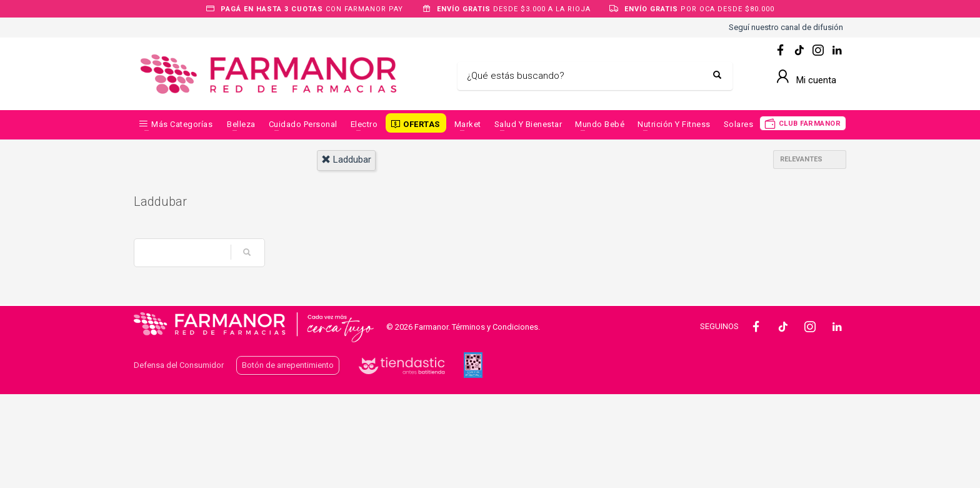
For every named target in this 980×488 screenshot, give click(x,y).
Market (468, 124)
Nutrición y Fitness (674, 124)
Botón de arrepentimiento (288, 365)
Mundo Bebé (600, 124)
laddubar (346, 160)
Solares (739, 124)
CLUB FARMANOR (810, 124)
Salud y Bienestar (528, 124)
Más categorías (182, 124)
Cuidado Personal (303, 124)
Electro (364, 124)
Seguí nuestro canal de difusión (786, 27)
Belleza (241, 124)
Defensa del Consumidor (179, 365)
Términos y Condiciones (495, 327)
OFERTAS (422, 124)
